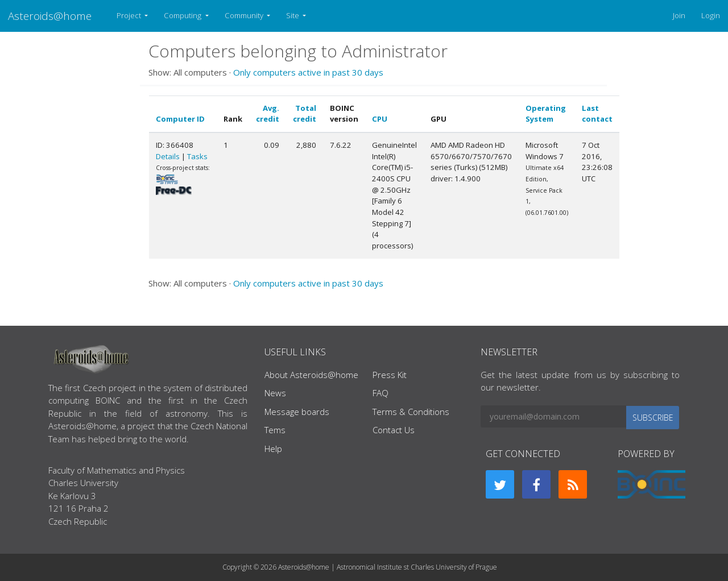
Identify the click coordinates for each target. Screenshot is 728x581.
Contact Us (394, 430)
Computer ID (180, 119)
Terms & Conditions (411, 412)
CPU (380, 119)
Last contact (597, 114)
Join (679, 15)
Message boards (297, 412)
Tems (275, 430)
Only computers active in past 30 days (308, 72)
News (275, 393)
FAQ (380, 393)
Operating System (546, 114)
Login (711, 15)
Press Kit (390, 375)
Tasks (197, 156)
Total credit (305, 114)
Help (273, 449)
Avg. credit (268, 114)
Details (168, 156)
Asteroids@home (50, 16)
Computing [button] (183, 15)
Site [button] (293, 15)
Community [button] (245, 15)
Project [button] (130, 15)
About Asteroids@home (311, 375)
